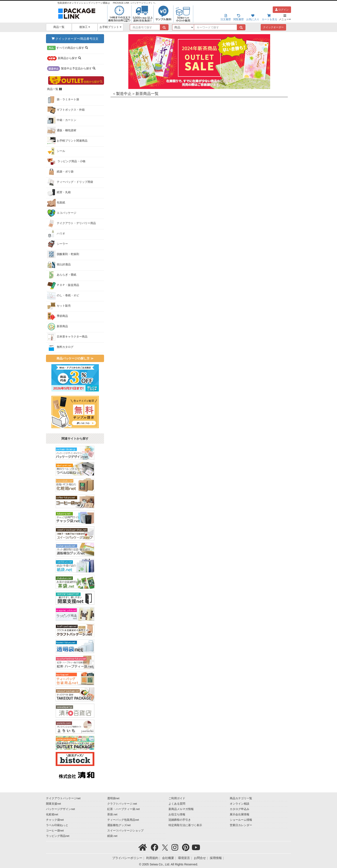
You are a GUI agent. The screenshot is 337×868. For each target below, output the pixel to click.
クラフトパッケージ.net (122, 804)
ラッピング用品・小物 (66, 162)
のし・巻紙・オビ (63, 296)
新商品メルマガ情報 (181, 809)
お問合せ (200, 858)
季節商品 (57, 316)
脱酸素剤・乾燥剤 (63, 254)
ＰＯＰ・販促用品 (63, 285)
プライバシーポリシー (127, 858)
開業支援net (54, 804)
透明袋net (113, 798)
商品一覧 (59, 27)
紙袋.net (112, 836)
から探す (67, 48)
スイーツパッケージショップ (125, 831)
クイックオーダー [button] (273, 27)
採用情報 (216, 858)
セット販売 (59, 306)
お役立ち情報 (177, 815)
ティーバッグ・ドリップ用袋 (70, 182)
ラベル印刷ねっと (57, 825)
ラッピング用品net (58, 836)
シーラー (57, 244)
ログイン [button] (282, 10)
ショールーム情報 (241, 820)
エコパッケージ (62, 213)
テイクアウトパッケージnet (63, 798)
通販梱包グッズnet (119, 825)
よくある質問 (177, 804)
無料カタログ (60, 347)
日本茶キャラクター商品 (67, 337)
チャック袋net (55, 820)
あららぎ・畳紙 (62, 275)
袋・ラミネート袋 (63, 100)
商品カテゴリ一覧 (241, 798)
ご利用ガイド (177, 798)
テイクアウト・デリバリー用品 (71, 223)
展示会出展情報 (240, 815)
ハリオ (56, 234)
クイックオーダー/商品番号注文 (75, 39)
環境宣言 (184, 858)
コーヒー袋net (55, 831)
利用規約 (152, 858)
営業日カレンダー (241, 825)
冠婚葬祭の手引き (180, 820)
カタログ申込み (240, 809)
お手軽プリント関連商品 (67, 141)
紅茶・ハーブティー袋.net (123, 809)
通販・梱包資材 (62, 131)
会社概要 (168, 858)
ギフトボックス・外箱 (66, 110)
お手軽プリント (111, 27)
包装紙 (56, 203)
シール (56, 151)
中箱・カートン (62, 120)
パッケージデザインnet (61, 809)
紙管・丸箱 (59, 193)
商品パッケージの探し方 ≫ (75, 358)
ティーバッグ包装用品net (123, 820)
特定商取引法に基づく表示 (185, 825)
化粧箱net (52, 815)
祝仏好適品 (59, 265)
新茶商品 (57, 327)
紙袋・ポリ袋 (60, 172)
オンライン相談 (240, 804)
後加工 (85, 27)
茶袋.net (112, 815)
